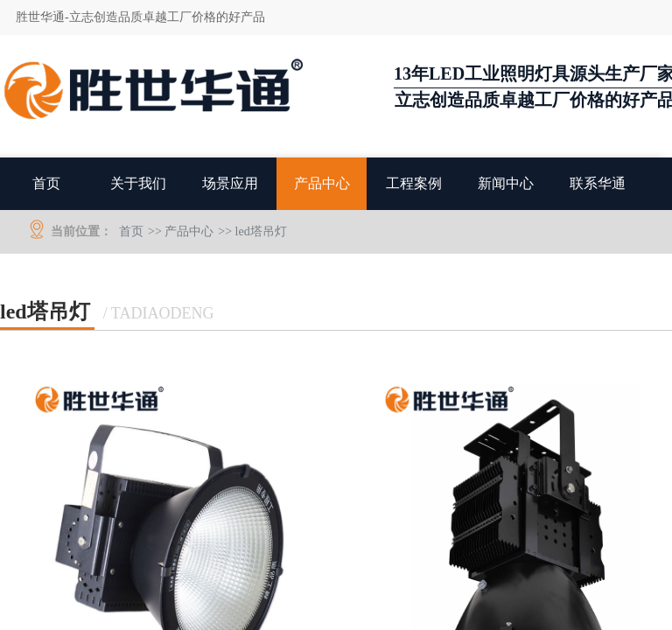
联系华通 (598, 183)
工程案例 (414, 183)
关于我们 (138, 183)
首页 (46, 183)
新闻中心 (506, 183)
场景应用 (230, 183)
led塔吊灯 (261, 231)
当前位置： (81, 231)
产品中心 (322, 183)
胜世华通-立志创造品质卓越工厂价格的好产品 (140, 17)
